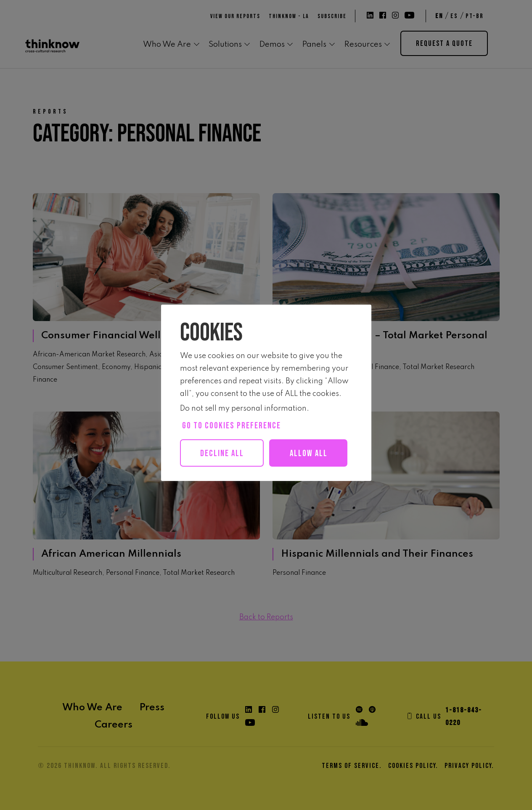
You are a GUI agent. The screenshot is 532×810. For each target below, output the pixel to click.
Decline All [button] (224, 453)
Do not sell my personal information (243, 409)
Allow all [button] (227, 481)
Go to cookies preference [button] (232, 426)
